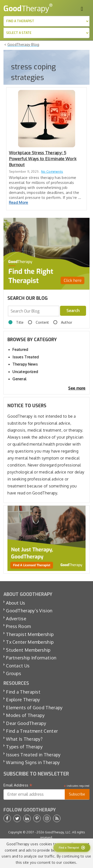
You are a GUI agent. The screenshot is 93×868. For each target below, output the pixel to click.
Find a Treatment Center (32, 731)
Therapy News (25, 364)
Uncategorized (25, 372)
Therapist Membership (30, 634)
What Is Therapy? (24, 739)
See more (77, 388)
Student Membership (28, 650)
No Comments (52, 171)
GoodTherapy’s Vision (29, 611)
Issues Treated (26, 357)
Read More (19, 202)
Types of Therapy (24, 747)
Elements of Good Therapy (34, 708)
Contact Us (18, 666)
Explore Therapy (23, 700)
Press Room (18, 626)
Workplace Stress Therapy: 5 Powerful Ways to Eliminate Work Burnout (43, 159)
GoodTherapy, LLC (58, 832)
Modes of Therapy (25, 715)
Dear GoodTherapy (26, 723)
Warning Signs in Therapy (33, 762)
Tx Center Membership (30, 642)
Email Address (18, 785)
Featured (20, 350)
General (19, 379)
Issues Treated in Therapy (33, 755)
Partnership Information (31, 658)
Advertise (16, 619)
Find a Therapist (23, 692)
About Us (15, 603)
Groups (14, 673)
